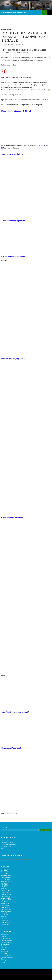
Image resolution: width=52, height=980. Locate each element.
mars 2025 (4, 889)
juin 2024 (4, 902)
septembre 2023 (6, 911)
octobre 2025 (5, 879)
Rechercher (5, 828)
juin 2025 (4, 887)
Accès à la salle (6, 846)
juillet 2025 (5, 885)
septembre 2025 (6, 881)
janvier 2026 (5, 874)
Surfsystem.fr (14, 973)
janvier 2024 (5, 905)
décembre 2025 (6, 876)
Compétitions (6, 29)
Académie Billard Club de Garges (15, 12)
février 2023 (5, 918)
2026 (3, 848)
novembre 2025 (6, 877)
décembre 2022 (6, 922)
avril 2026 (4, 870)
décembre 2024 (6, 894)
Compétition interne (8, 843)
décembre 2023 (6, 907)
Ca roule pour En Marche (9, 845)
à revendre (4, 935)
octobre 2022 (5, 924)
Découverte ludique (7, 841)
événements (5, 944)
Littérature (5, 948)
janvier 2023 (5, 920)
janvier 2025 (5, 892)
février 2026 (5, 872)
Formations (5, 946)
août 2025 (4, 883)
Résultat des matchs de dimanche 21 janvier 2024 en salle (25, 37)
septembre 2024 (6, 900)
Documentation (6, 942)
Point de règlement (7, 957)
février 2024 (5, 904)
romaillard (20, 45)
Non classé (5, 951)
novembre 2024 (6, 896)
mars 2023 (4, 917)
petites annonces (6, 955)
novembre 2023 (6, 909)
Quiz (3, 959)
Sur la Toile (5, 961)
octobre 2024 (5, 898)
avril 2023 (4, 915)
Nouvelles (4, 953)
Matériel (4, 950)
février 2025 (5, 891)
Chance (3, 937)
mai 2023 (4, 913)
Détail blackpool (6, 940)
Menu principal (49, 12)
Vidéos (3, 963)
